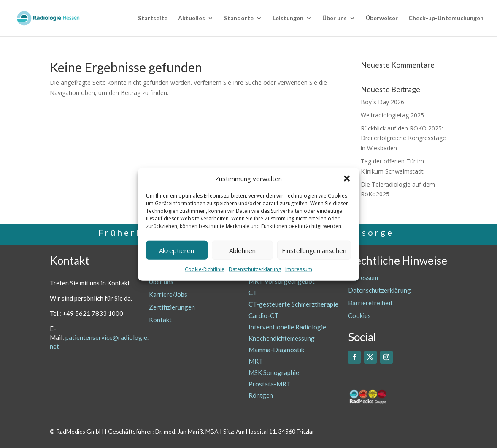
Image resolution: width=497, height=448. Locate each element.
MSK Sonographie (274, 372)
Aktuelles (192, 18)
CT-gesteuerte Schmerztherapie (293, 304)
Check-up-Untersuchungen (446, 18)
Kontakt (160, 320)
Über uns (335, 18)
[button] (347, 179)
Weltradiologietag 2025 (392, 115)
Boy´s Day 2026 (382, 102)
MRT (256, 361)
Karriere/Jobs (168, 294)
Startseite (153, 18)
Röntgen (261, 395)
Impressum (299, 269)
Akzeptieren (177, 250)
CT (253, 293)
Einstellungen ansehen (314, 250)
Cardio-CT (263, 315)
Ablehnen (242, 250)
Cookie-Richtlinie (205, 269)
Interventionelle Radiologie (287, 327)
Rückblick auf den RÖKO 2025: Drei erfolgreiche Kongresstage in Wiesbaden (403, 138)
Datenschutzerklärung (255, 269)
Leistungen (288, 18)
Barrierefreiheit (370, 303)
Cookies (359, 315)
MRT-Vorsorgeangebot (282, 281)
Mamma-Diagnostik (276, 350)
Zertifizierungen (172, 307)
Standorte (239, 18)
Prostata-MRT (270, 384)
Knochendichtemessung (282, 338)
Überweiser (382, 18)
